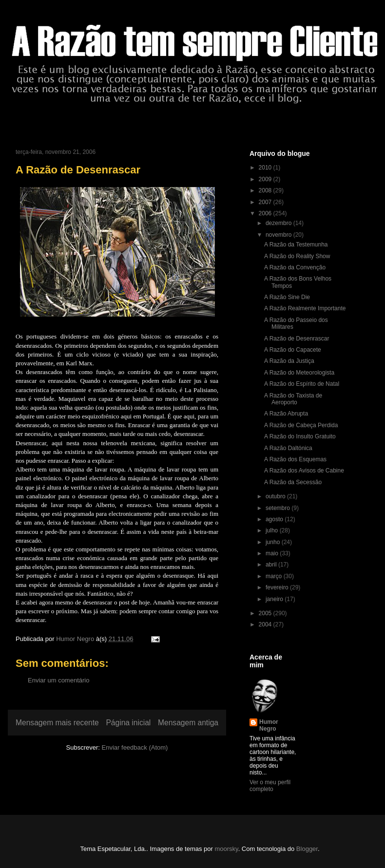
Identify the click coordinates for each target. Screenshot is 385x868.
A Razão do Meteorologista (299, 373)
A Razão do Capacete (293, 350)
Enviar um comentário (58, 680)
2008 (266, 190)
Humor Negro (269, 725)
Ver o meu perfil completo (270, 786)
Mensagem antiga (188, 723)
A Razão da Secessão (293, 482)
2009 (266, 179)
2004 (266, 624)
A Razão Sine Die (287, 297)
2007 (266, 202)
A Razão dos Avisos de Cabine (304, 471)
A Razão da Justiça (289, 361)
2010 (266, 168)
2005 (266, 613)
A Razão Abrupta (286, 414)
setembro (279, 508)
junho (274, 542)
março (275, 576)
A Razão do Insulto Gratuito (300, 436)
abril (272, 565)
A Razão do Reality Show (297, 256)
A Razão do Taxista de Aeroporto (293, 399)
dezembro (279, 223)
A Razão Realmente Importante (305, 308)
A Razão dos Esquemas (295, 459)
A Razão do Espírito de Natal (302, 384)
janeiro (275, 599)
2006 (266, 213)
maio (273, 553)
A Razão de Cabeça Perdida (301, 425)
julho (273, 530)
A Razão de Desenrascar (297, 339)
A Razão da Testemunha (296, 245)
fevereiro (278, 587)
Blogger (307, 849)
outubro (276, 496)
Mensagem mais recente (57, 723)
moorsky (226, 849)
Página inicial (128, 723)
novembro (279, 235)
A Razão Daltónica (288, 448)
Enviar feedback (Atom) (135, 747)
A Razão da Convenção (295, 267)
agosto (275, 519)
